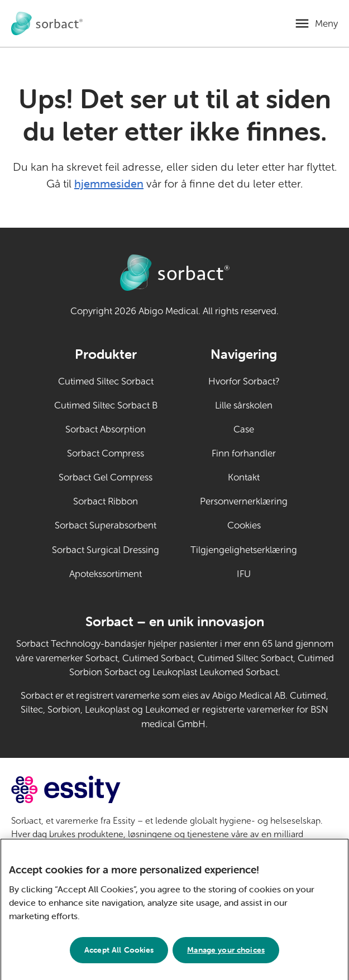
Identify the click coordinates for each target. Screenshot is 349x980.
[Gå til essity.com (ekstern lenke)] (86, 789)
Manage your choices (226, 955)
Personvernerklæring (244, 501)
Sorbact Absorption (106, 429)
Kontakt (244, 477)
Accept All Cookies (119, 955)
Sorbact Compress (106, 453)
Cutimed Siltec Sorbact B (106, 405)
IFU (267, 573)
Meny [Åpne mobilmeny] (326, 24)
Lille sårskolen (244, 405)
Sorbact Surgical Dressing (106, 550)
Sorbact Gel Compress (106, 477)
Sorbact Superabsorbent (106, 525)
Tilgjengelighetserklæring (244, 550)
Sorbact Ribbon (106, 501)
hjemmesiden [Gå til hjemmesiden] (109, 183)
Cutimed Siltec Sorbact (106, 381)
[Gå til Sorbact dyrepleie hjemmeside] (47, 24)
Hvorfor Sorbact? (244, 381)
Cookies (244, 525)
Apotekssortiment (106, 574)
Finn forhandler (244, 453)
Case (244, 429)
